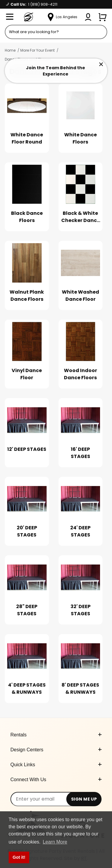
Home (10, 50)
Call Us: (32, 4)
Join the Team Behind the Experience (56, 71)
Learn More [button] (55, 842)
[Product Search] (56, 32)
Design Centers (56, 750)
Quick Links (56, 765)
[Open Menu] (10, 17)
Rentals (56, 735)
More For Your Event (37, 50)
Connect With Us (56, 780)
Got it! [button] (19, 857)
